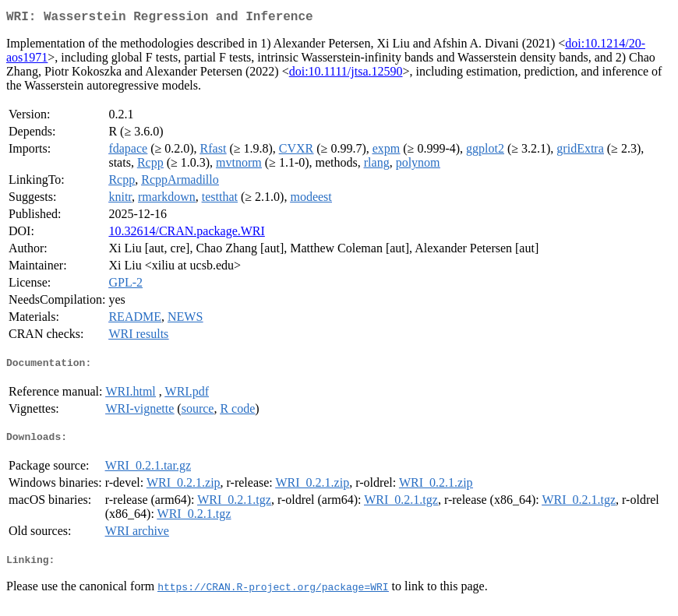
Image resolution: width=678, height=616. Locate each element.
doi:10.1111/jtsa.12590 (346, 74)
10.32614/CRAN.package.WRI (186, 234)
